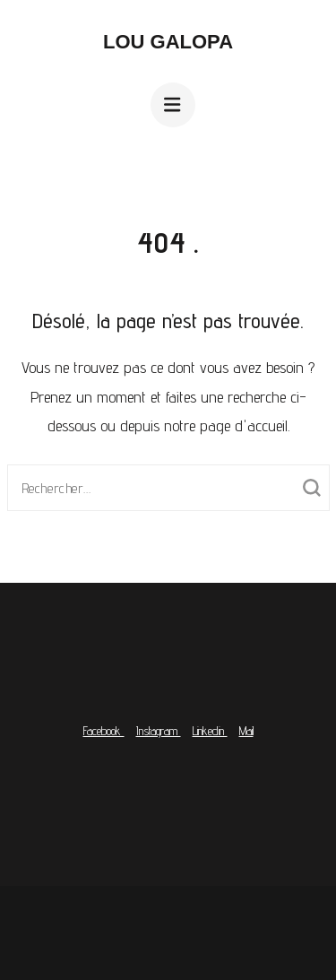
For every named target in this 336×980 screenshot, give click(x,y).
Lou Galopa (168, 42)
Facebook (104, 731)
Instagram (159, 731)
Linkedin (210, 731)
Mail (246, 731)
